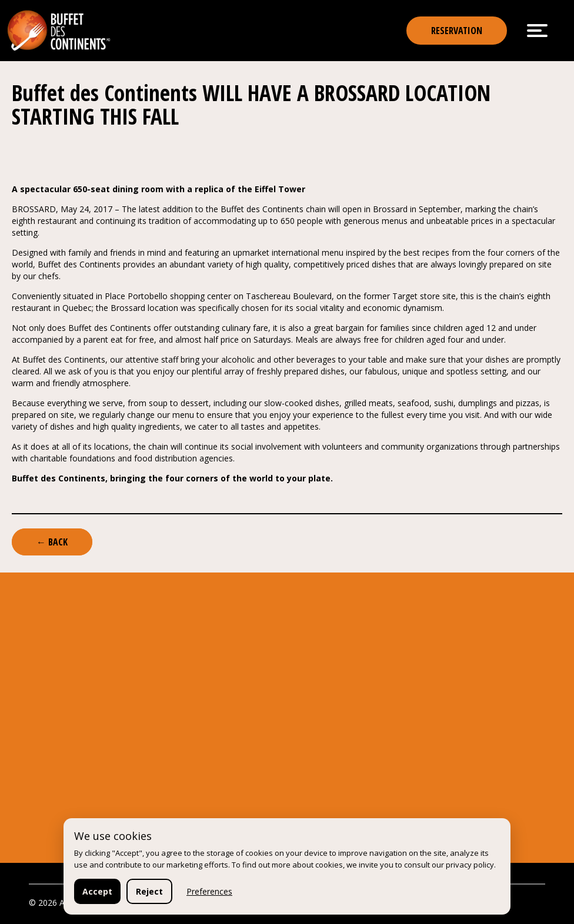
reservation (457, 31)
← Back (52, 542)
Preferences (209, 891)
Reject (149, 891)
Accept (97, 891)
